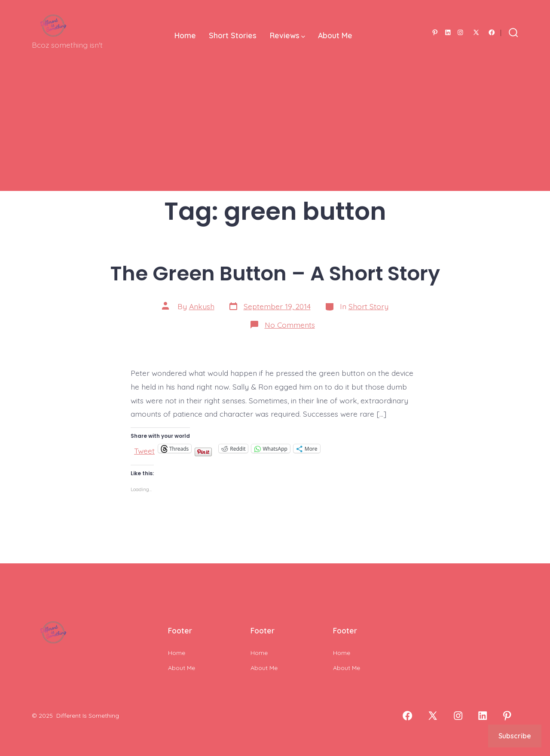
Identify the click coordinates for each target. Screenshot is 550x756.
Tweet (144, 449)
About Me (335, 35)
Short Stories (233, 35)
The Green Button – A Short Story (275, 273)
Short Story (368, 306)
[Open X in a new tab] (476, 32)
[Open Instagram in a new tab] (460, 32)
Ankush (202, 306)
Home (185, 35)
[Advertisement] (275, 131)
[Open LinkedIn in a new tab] (448, 32)
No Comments (290, 325)
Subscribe (515, 736)
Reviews (287, 35)
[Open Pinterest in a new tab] (435, 32)
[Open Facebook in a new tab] (492, 32)
